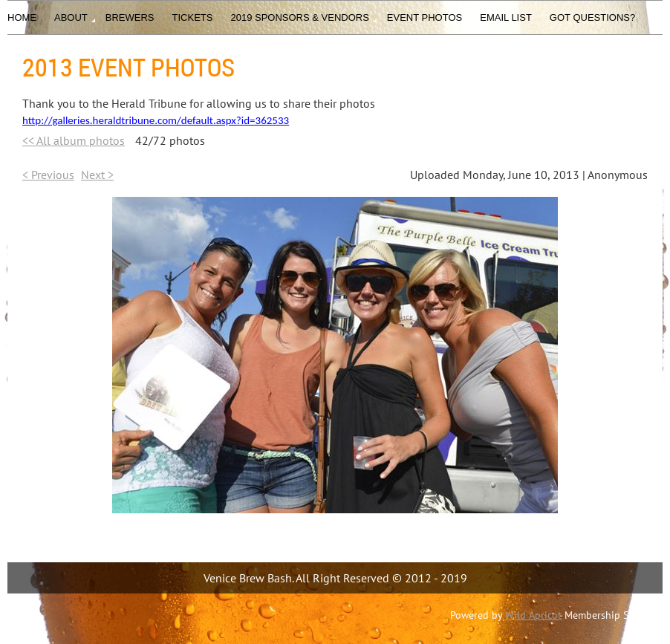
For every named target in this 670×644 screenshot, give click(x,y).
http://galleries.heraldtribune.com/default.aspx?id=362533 (156, 120)
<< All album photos (74, 140)
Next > (97, 175)
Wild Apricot (533, 615)
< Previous (48, 175)
